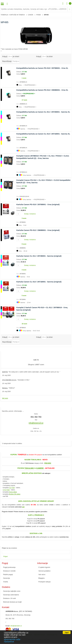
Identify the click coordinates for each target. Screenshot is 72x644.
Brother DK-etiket (15, 494)
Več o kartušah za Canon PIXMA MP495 (15, 49)
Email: (8, 626)
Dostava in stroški (9, 571)
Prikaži (5, 57)
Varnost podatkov (45, 571)
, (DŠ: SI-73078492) (19, 611)
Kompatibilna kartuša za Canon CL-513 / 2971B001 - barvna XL (43, 134)
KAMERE (40, 468)
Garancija (7, 578)
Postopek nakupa (45, 582)
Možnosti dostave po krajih (12, 602)
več (23, 507)
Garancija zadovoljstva (11, 595)
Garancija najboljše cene (12, 591)
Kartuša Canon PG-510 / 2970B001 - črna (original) (38, 204)
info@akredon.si (16, 626)
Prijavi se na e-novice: (10, 548)
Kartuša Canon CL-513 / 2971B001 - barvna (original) (39, 282)
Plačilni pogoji (8, 574)
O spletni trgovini (44, 567)
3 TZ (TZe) (6, 490)
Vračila (5, 582)
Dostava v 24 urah (10, 598)
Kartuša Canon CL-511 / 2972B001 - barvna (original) (39, 256)
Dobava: (19, 72)
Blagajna (42, 578)
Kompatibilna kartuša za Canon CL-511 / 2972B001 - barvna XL (43, 112)
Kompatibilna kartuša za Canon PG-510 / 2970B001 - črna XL (42, 68)
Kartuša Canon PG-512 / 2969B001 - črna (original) (38, 230)
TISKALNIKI (29, 468)
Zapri (67, 632)
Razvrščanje (7, 61)
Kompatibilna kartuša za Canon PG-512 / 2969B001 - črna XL (42, 90)
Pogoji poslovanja (9, 567)
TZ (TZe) (12, 488)
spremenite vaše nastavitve (12, 640)
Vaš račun (42, 574)
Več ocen (5, 398)
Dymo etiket (13, 492)
